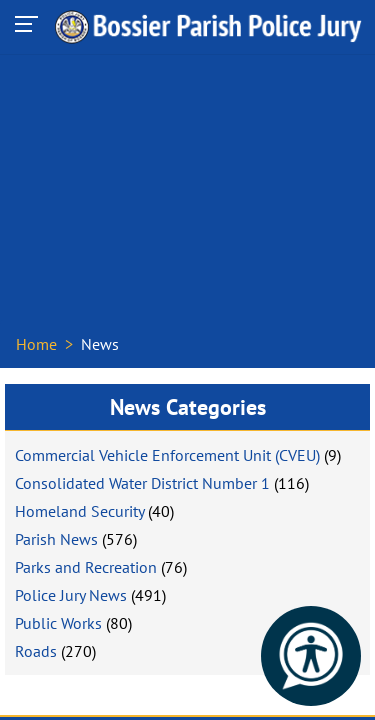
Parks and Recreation (86, 567)
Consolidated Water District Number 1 (142, 483)
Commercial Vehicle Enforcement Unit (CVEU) (167, 455)
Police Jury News (71, 595)
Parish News (56, 539)
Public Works (58, 623)
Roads (36, 651)
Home (36, 344)
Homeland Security (79, 511)
